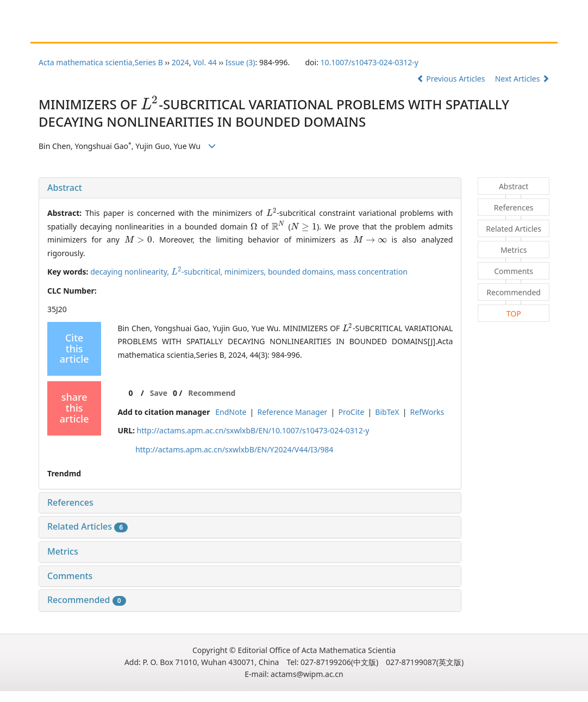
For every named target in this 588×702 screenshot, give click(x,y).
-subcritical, (198, 272)
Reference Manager (292, 412)
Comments (70, 576)
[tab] (250, 188)
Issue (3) (240, 62)
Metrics (63, 551)
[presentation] (150, 104)
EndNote (231, 412)
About (96, 31)
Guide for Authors (153, 31)
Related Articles (87, 526)
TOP (514, 313)
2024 (180, 62)
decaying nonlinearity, (131, 272)
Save (159, 393)
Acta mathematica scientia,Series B (101, 62)
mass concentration (373, 272)
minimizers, (246, 272)
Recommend (212, 393)
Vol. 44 (205, 62)
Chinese (373, 31)
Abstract (65, 188)
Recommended (87, 600)
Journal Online (319, 31)
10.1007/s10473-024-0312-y (370, 62)
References (70, 502)
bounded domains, (303, 272)
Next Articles (522, 79)
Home (59, 31)
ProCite (351, 412)
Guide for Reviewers (238, 31)
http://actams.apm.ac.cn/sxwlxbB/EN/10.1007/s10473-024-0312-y (253, 430)
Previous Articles (452, 79)
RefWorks (427, 412)
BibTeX (387, 412)
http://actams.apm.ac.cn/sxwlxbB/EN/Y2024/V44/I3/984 (234, 449)
